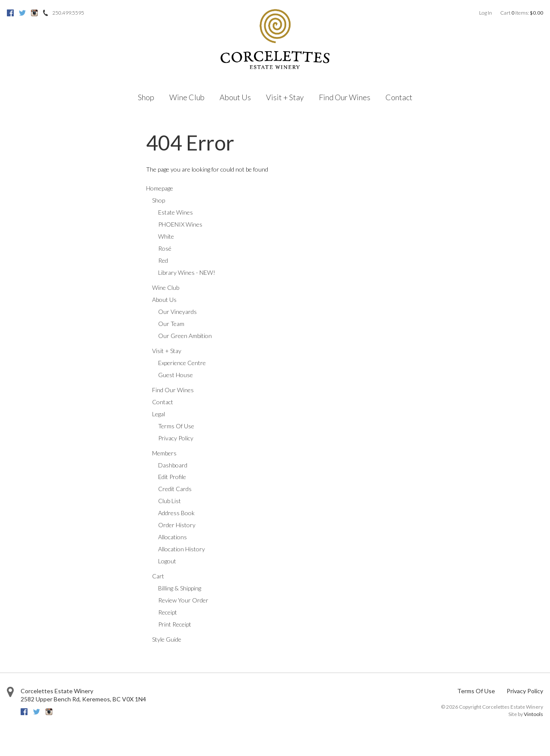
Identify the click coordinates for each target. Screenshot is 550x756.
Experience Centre (182, 363)
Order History (177, 525)
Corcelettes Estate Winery (57, 691)
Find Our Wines (345, 97)
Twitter (22, 13)
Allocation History (182, 549)
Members (164, 453)
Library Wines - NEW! (187, 272)
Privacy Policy (176, 438)
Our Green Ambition (185, 336)
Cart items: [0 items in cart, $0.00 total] (522, 13)
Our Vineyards (177, 312)
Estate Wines (176, 212)
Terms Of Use (176, 426)
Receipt (168, 612)
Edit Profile (172, 477)
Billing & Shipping (180, 588)
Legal (159, 414)
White (166, 236)
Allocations (173, 537)
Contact (399, 97)
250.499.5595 (68, 13)
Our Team (171, 324)
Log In (486, 13)
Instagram (34, 13)
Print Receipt (175, 624)
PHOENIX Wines (180, 224)
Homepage (160, 188)
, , (83, 699)
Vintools (533, 714)
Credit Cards (175, 489)
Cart (158, 576)
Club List (170, 501)
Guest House (176, 375)
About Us (235, 97)
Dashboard (173, 465)
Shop (146, 97)
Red (163, 260)
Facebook (10, 13)
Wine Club (187, 97)
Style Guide (167, 639)
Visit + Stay (285, 97)
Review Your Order (183, 600)
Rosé (165, 248)
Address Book (176, 513)
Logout (167, 561)
